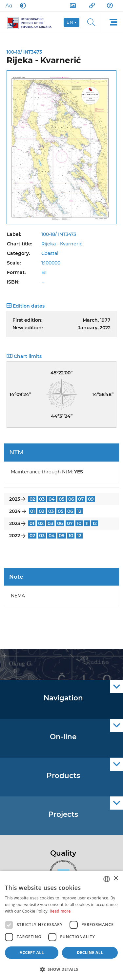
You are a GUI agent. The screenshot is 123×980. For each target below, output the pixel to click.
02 (32, 499)
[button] (61, 969)
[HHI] (32, 22)
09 (91, 499)
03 (42, 499)
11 (87, 523)
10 (79, 523)
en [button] (70, 22)
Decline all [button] (90, 953)
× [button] (116, 879)
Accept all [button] (32, 953)
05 (61, 499)
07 (81, 499)
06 (71, 499)
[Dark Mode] (22, 6)
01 (32, 511)
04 (52, 499)
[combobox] (107, 879)
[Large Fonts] (9, 6)
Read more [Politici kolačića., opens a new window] (60, 911)
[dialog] (61, 925)
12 (79, 511)
